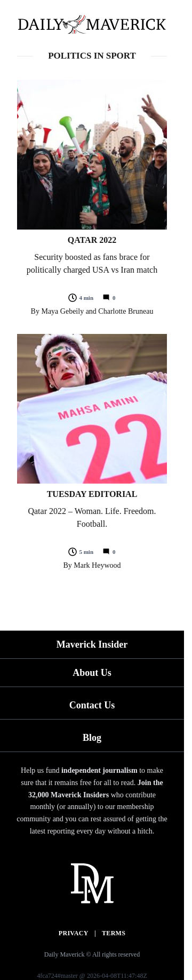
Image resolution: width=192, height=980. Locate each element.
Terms (114, 933)
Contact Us (92, 705)
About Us (92, 673)
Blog (92, 738)
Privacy (74, 933)
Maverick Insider (92, 644)
